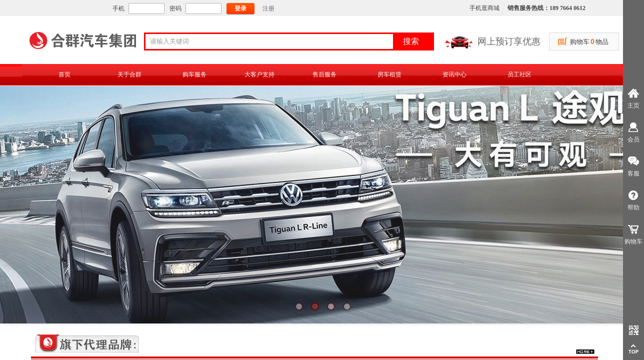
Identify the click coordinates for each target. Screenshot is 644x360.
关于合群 (129, 74)
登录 (240, 8)
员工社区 (519, 74)
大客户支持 (259, 74)
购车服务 (194, 74)
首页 (64, 74)
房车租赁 (389, 74)
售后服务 (324, 74)
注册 (268, 8)
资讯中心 (454, 74)
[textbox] (272, 41)
